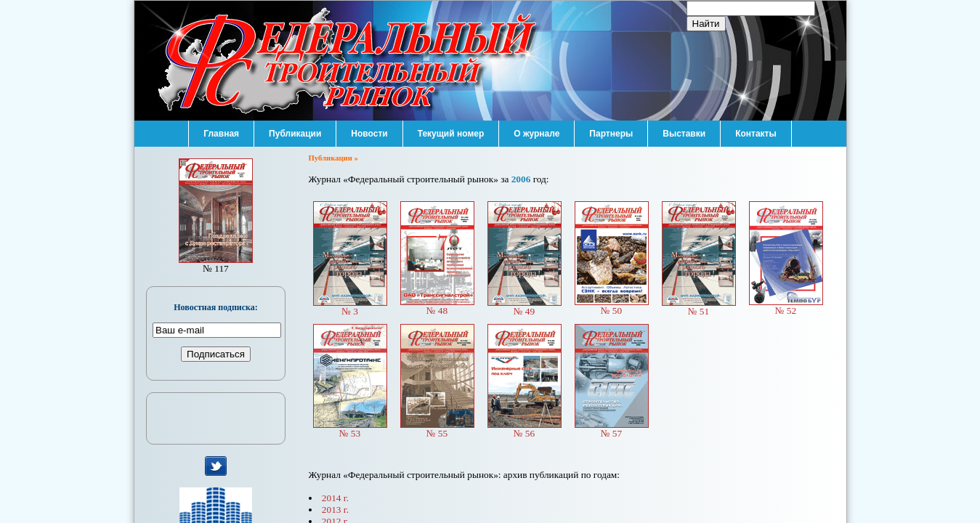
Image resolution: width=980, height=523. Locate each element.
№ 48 (437, 306)
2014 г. (335, 498)
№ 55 (437, 429)
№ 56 (525, 429)
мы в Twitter (216, 466)
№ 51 (699, 307)
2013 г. (335, 510)
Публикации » (333, 158)
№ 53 (350, 429)
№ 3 (350, 307)
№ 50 (612, 306)
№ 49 (525, 307)
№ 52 (786, 306)
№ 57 (612, 429)
